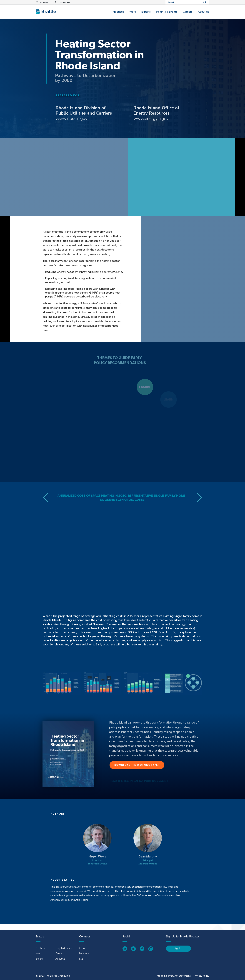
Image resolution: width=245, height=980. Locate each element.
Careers (60, 953)
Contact (83, 948)
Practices (40, 948)
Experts (40, 959)
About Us (60, 959)
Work (39, 953)
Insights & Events (64, 948)
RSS (81, 959)
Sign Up (178, 948)
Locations (84, 953)
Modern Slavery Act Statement (174, 976)
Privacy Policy (202, 976)
